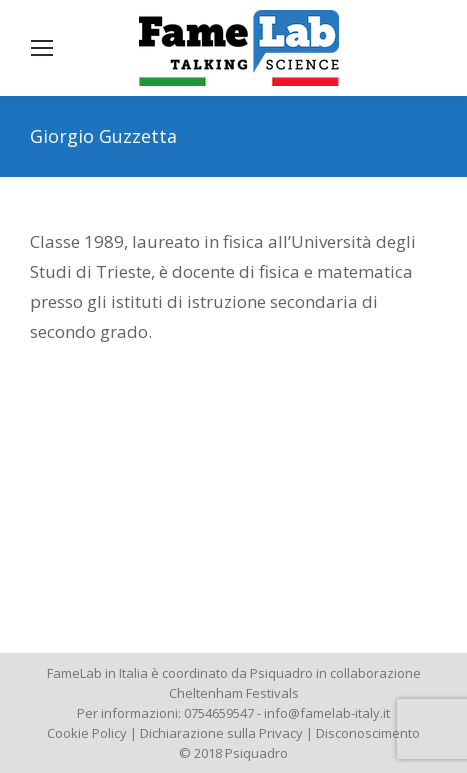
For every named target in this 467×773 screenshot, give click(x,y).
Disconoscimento (368, 733)
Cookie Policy (87, 733)
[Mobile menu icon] (42, 48)
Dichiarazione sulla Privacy (221, 733)
